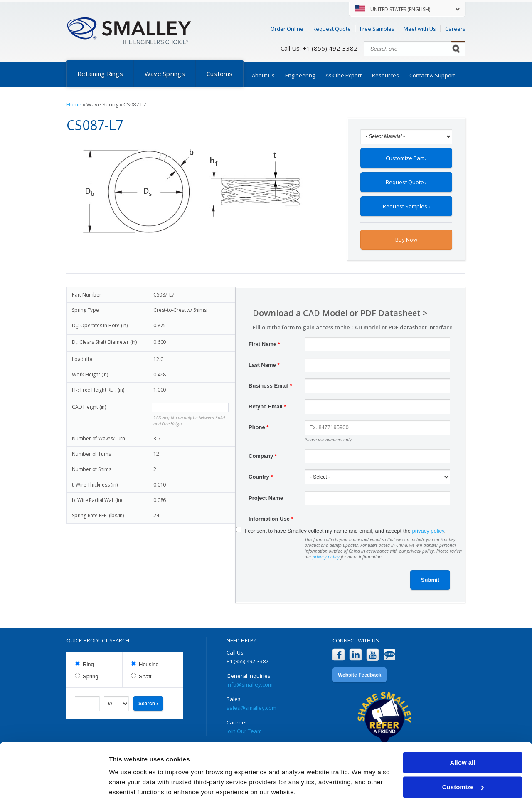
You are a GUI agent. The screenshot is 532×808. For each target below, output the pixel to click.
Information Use (271, 519)
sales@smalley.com (251, 708)
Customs (220, 74)
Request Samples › (406, 206)
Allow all (463, 739)
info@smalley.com (250, 684)
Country (261, 477)
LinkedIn (356, 655)
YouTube (373, 655)
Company (263, 456)
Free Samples (377, 29)
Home (74, 104)
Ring (88, 664)
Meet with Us (420, 29)
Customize (463, 763)
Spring (91, 676)
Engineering (300, 75)
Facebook (339, 655)
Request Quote (332, 29)
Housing (149, 664)
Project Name (266, 498)
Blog (390, 655)
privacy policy (428, 531)
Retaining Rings (100, 74)
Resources (385, 75)
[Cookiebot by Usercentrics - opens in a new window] (54, 792)
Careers (455, 29)
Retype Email (267, 406)
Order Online (287, 29)
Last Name (264, 365)
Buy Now (406, 240)
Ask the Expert (344, 75)
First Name (264, 344)
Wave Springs (165, 74)
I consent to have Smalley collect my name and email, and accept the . (345, 531)
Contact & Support (432, 75)
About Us (263, 75)
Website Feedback (360, 675)
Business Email (270, 386)
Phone (259, 427)
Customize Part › (406, 158)
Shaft (145, 676)
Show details (128, 792)
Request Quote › (406, 182)
